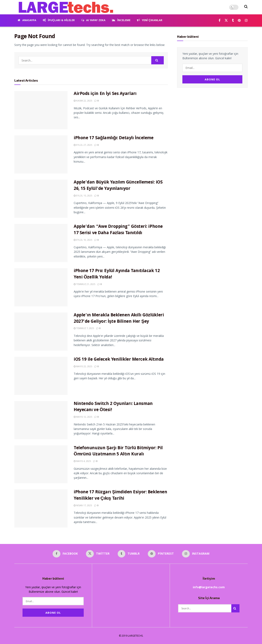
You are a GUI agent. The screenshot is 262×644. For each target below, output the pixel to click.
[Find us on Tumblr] (233, 21)
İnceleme (121, 21)
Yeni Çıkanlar (150, 21)
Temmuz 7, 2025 (84, 328)
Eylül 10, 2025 (83, 240)
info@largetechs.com (209, 587)
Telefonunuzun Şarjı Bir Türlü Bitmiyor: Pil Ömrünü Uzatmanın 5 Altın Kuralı (118, 451)
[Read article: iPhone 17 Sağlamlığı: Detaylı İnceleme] (41, 154)
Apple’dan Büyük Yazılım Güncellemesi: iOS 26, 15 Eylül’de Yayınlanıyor (118, 186)
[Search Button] (246, 7)
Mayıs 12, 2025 (83, 417)
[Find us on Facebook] (220, 21)
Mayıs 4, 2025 (82, 461)
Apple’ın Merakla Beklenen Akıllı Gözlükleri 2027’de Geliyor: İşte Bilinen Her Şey (119, 319)
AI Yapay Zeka (93, 21)
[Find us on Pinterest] (239, 21)
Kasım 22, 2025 (83, 101)
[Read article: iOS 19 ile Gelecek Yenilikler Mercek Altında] (41, 376)
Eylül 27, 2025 (83, 145)
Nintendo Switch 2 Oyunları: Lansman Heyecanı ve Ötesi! (113, 407)
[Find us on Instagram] (246, 21)
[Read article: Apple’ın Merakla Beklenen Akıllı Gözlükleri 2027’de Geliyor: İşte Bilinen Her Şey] (41, 332)
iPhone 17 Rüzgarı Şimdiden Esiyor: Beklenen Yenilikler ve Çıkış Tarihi (120, 496)
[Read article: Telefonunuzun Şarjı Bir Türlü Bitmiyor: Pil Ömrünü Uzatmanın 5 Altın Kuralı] (41, 464)
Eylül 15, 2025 (83, 195)
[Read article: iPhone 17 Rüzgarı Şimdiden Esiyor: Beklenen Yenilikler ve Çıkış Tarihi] (41, 508)
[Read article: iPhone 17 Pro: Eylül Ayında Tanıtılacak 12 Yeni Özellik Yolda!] (41, 287)
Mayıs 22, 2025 (83, 366)
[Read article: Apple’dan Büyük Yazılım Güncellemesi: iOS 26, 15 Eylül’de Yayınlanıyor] (41, 199)
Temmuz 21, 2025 (84, 284)
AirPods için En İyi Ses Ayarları (105, 94)
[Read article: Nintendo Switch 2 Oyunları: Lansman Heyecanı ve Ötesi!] (41, 420)
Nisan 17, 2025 (83, 505)
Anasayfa (27, 21)
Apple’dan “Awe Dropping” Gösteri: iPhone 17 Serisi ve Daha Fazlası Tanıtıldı (118, 230)
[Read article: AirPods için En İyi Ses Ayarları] (41, 110)
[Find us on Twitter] (226, 21)
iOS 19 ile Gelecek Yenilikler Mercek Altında (119, 360)
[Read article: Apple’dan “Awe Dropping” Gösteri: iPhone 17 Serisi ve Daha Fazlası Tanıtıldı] (41, 243)
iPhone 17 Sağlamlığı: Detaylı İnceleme (114, 138)
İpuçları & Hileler (59, 21)
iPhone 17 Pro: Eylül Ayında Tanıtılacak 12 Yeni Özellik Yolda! (117, 274)
